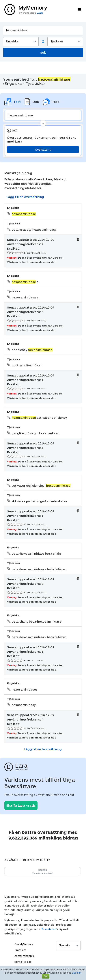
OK (46, 976)
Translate (20, 950)
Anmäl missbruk (24, 956)
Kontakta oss (23, 962)
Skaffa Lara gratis (21, 805)
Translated (49, 929)
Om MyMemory (24, 944)
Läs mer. (77, 973)
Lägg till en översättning (25, 197)
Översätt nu (43, 149)
